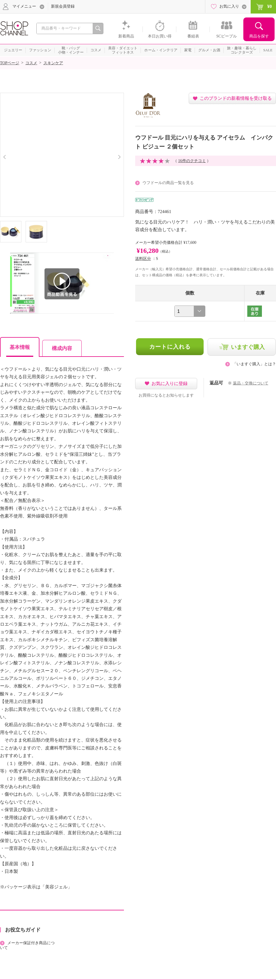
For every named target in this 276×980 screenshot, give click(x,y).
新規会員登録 (63, 6)
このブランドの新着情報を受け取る (236, 98)
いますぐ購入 (248, 347)
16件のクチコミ (192, 161)
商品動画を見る (62, 284)
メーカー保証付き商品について (27, 945)
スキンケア (53, 63)
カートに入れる (170, 347)
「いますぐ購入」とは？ (254, 364)
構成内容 (62, 348)
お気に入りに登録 (170, 383)
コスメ (31, 63)
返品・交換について (251, 383)
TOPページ (10, 63)
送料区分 (143, 259)
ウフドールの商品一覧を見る (168, 183)
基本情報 (20, 347)
